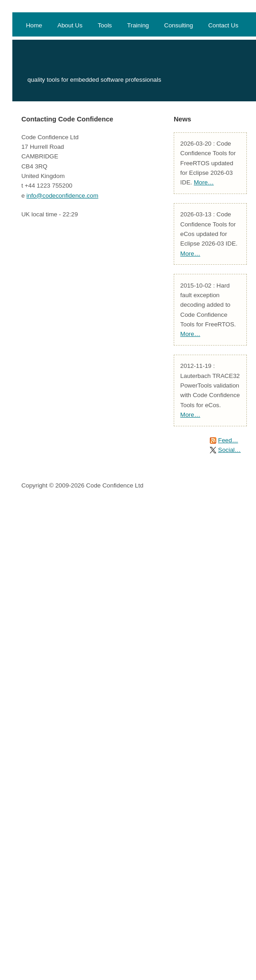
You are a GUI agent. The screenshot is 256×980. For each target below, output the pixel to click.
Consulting (179, 25)
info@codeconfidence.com (62, 196)
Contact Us (223, 25)
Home (34, 25)
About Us (70, 25)
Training (138, 25)
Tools (105, 25)
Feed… (228, 440)
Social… (229, 450)
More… (204, 182)
